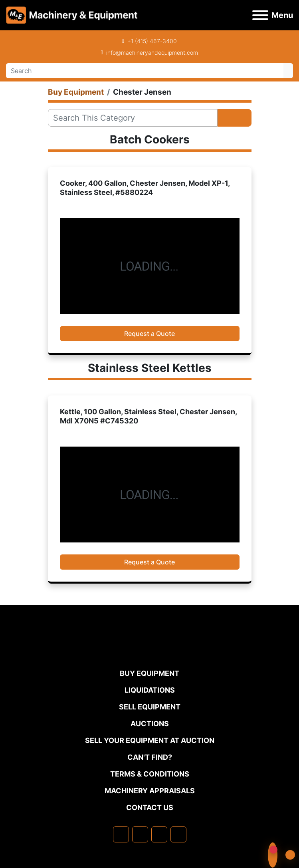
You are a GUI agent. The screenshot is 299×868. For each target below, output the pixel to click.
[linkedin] (140, 834)
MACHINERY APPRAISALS (150, 791)
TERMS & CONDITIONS (150, 774)
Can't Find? (150, 757)
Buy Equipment (149, 673)
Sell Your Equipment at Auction (150, 740)
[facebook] (121, 834)
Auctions (150, 724)
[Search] (145, 71)
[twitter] (159, 834)
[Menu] (260, 15)
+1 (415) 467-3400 (152, 41)
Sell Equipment (150, 707)
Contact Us (150, 807)
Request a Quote (149, 334)
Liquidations (150, 690)
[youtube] (178, 834)
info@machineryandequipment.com (152, 53)
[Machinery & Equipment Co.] (150, 652)
